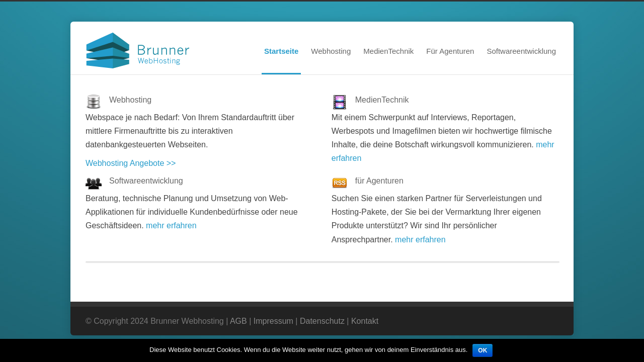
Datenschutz (322, 321)
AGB (238, 321)
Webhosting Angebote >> (131, 163)
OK (482, 350)
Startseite (281, 51)
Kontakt (365, 321)
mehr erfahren (171, 225)
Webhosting (331, 51)
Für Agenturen (450, 51)
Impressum (273, 321)
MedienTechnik (388, 51)
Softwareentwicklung (521, 51)
